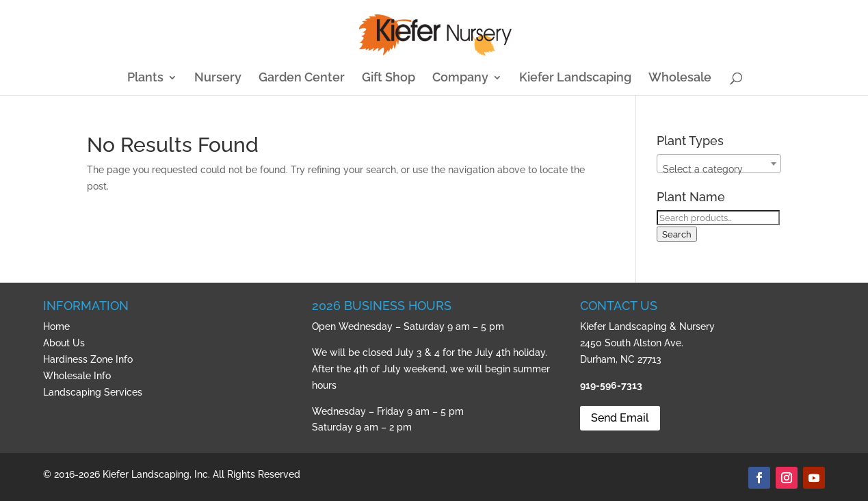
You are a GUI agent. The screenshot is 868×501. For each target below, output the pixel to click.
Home (56, 326)
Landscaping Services (93, 392)
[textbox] (719, 169)
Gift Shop (389, 78)
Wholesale (680, 78)
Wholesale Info (77, 376)
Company (460, 78)
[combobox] (719, 164)
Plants (145, 78)
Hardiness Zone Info (88, 359)
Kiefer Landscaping (575, 78)
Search (677, 234)
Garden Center (302, 78)
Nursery (218, 78)
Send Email (620, 418)
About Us (64, 343)
